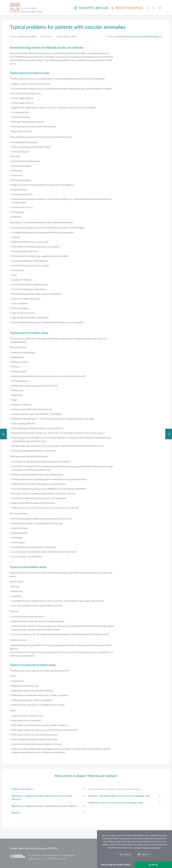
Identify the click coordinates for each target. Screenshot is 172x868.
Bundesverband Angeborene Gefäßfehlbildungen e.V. (139, 36)
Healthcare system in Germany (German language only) (115, 802)
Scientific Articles (91, 8)
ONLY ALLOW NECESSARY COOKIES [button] (116, 865)
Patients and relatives (22, 789)
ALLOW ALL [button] (153, 865)
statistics (143, 854)
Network (16, 813)
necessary (126, 854)
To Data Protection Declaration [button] (147, 848)
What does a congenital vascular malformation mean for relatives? (44, 806)
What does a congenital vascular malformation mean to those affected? (42, 797)
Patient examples (127, 8)
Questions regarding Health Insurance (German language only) (119, 796)
